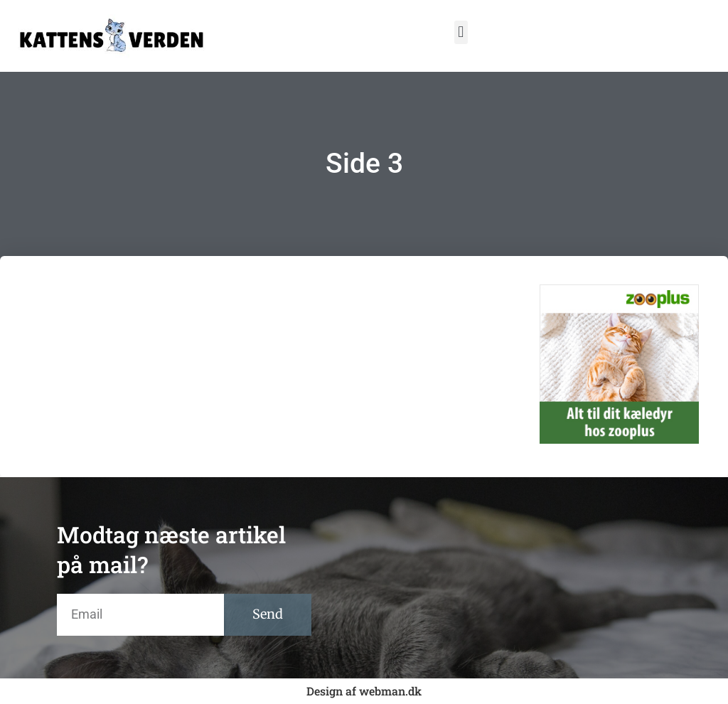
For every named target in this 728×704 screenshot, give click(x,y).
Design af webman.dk (364, 691)
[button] (461, 32)
